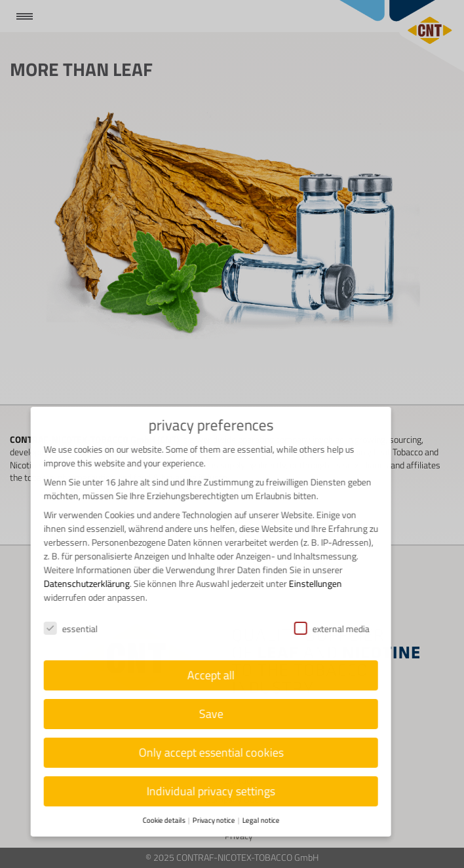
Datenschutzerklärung (79, 583)
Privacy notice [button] (206, 820)
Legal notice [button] (253, 820)
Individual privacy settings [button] (203, 791)
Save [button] (203, 714)
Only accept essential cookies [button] (203, 752)
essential (63, 629)
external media (323, 629)
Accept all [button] (203, 675)
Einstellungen (308, 583)
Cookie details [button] (156, 820)
